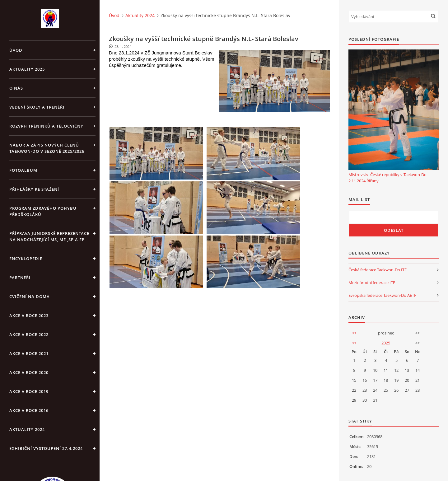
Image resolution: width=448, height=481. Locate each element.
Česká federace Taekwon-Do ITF (378, 270)
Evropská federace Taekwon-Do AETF (382, 295)
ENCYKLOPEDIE (26, 259)
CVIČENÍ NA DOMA (30, 297)
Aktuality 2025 (27, 69)
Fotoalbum (23, 170)
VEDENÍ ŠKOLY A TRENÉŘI (37, 107)
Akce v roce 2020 (29, 372)
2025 (386, 343)
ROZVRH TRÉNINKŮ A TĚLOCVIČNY (46, 126)
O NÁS (16, 88)
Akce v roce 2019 (29, 391)
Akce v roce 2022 (29, 334)
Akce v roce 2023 (29, 315)
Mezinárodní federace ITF (372, 283)
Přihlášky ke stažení (34, 189)
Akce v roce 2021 (29, 353)
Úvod (16, 50)
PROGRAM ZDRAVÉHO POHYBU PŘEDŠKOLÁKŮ (43, 211)
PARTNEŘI (20, 278)
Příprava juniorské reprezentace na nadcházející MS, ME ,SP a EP (49, 236)
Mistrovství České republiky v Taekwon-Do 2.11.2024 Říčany (387, 178)
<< (354, 333)
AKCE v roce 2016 (29, 410)
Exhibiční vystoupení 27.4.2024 (46, 448)
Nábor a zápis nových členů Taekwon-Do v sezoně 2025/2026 (47, 148)
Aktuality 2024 (27, 429)
